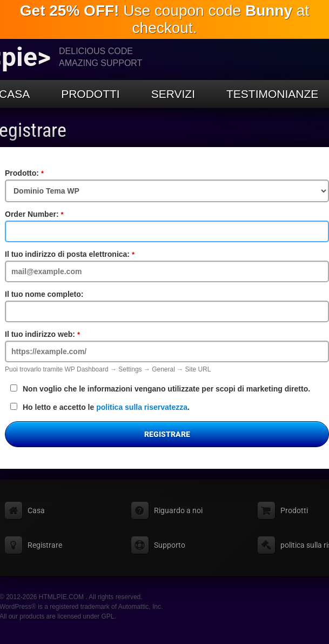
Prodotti (90, 94)
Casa (36, 510)
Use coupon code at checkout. (164, 19)
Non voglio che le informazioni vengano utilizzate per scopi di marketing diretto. (160, 389)
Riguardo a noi (178, 510)
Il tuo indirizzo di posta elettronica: (92, 254)
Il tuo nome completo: (44, 294)
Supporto (170, 545)
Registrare (167, 434)
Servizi (173, 94)
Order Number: (56, 214)
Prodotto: (46, 173)
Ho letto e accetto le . (100, 407)
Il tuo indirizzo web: (64, 334)
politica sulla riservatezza (142, 407)
